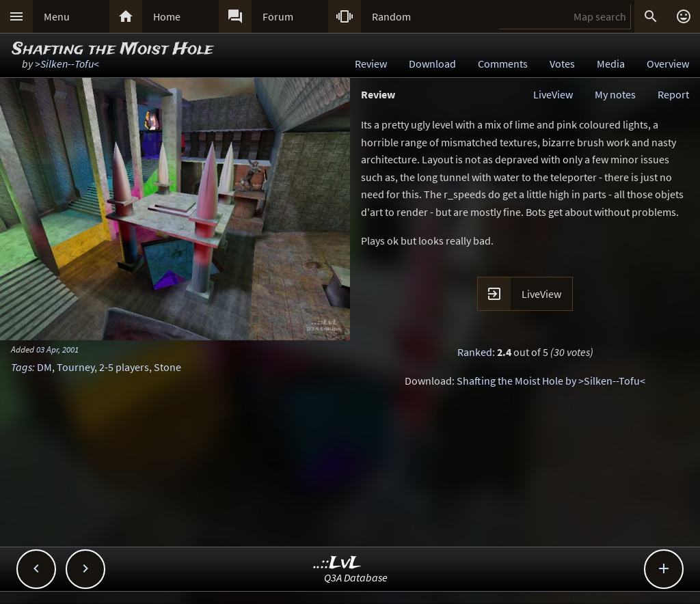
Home (167, 16)
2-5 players (124, 367)
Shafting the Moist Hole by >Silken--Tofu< (551, 381)
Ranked (475, 352)
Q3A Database (356, 577)
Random (391, 16)
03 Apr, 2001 (57, 349)
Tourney (76, 367)
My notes (615, 94)
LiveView (553, 94)
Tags (22, 367)
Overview (668, 64)
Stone (167, 367)
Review (371, 64)
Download (432, 64)
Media (611, 64)
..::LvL (337, 563)
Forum (278, 16)
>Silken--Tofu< (67, 64)
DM (44, 367)
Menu (57, 16)
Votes (562, 64)
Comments (503, 64)
